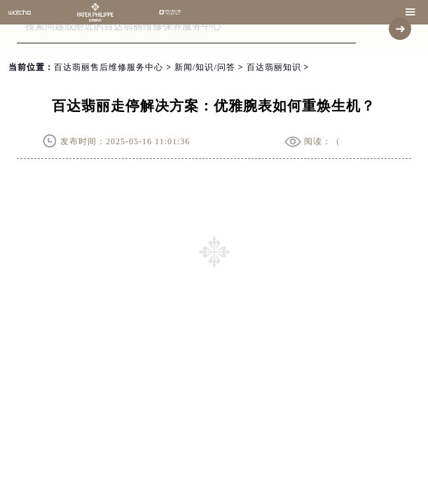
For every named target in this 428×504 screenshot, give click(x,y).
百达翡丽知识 (274, 67)
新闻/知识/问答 (205, 67)
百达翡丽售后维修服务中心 (109, 67)
